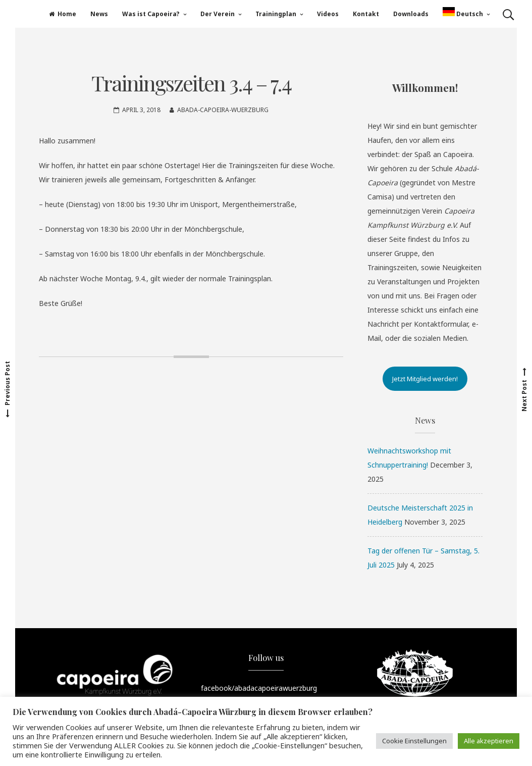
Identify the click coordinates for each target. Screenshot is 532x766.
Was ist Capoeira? (151, 14)
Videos (328, 14)
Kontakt (366, 14)
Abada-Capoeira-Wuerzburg (223, 110)
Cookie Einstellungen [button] (414, 741)
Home (63, 14)
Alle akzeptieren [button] (489, 741)
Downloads (411, 14)
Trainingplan (276, 14)
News (99, 14)
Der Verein (218, 14)
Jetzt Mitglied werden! (425, 379)
